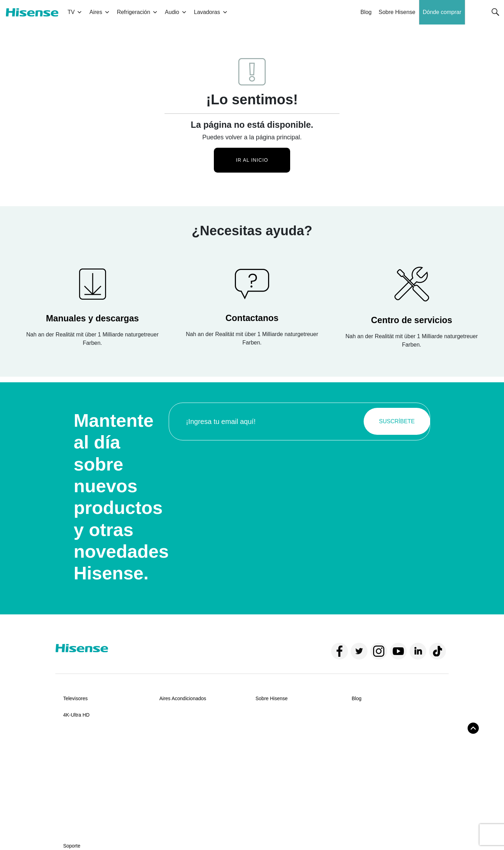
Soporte (72, 743)
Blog (366, 12)
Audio (176, 12)
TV (75, 12)
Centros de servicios (85, 784)
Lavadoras (211, 12)
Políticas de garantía (85, 796)
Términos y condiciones (83, 832)
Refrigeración (137, 12)
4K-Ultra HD (76, 715)
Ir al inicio (252, 160)
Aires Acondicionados (183, 698)
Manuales (74, 772)
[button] (495, 12)
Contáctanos (77, 759)
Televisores (75, 698)
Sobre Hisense (397, 12)
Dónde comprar (442, 12)
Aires (99, 12)
